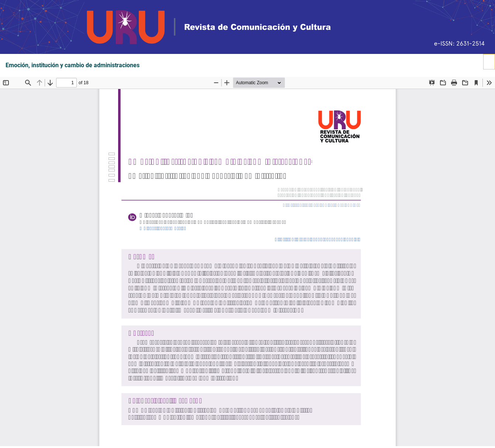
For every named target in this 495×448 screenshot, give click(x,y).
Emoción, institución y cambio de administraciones (73, 65)
